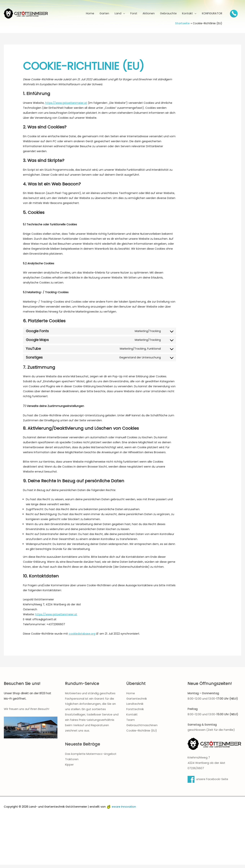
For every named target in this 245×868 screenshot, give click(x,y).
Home (131, 696)
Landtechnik (135, 707)
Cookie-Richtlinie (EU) (142, 734)
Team (131, 723)
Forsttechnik (135, 712)
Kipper (70, 768)
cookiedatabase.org (82, 637)
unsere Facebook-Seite (209, 782)
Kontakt (132, 718)
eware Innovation (121, 810)
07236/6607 (196, 771)
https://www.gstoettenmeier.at (66, 106)
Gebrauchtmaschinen (142, 728)
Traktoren (72, 762)
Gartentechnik (137, 702)
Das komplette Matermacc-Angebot (91, 757)
